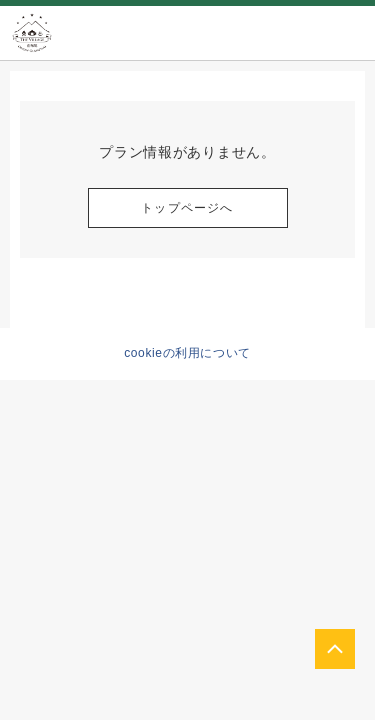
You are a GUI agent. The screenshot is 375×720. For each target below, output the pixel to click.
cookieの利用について (187, 353)
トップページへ (187, 208)
